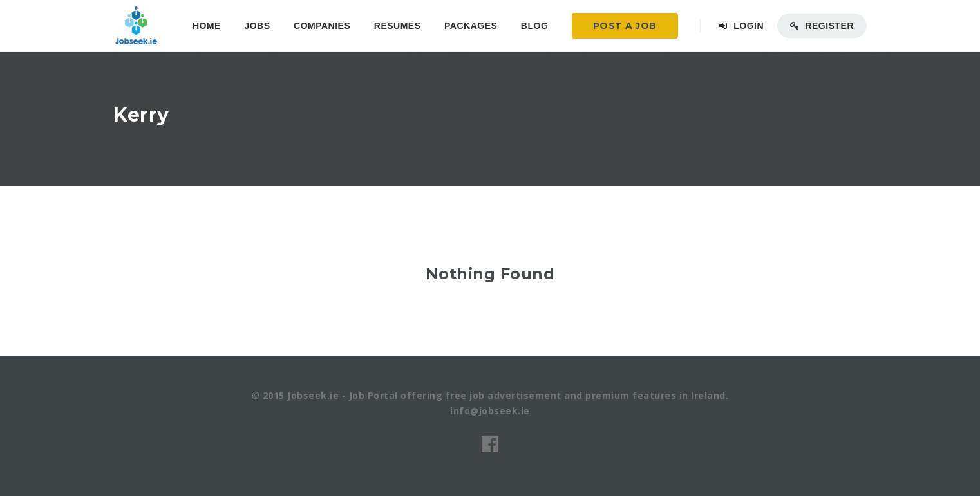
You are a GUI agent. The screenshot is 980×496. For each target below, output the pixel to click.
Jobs (257, 26)
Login (741, 26)
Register (822, 26)
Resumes (398, 26)
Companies (322, 26)
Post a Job (625, 26)
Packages (471, 26)
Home (207, 26)
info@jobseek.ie (490, 411)
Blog (534, 26)
